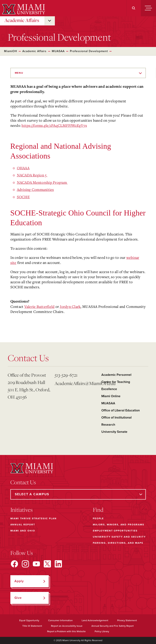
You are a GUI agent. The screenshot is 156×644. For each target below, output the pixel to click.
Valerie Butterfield (40, 306)
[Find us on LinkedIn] (58, 564)
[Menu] (148, 8)
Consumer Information (60, 620)
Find (98, 510)
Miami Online (111, 396)
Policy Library (102, 631)
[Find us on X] (47, 564)
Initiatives (22, 510)
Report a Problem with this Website (66, 631)
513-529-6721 (66, 375)
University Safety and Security (119, 537)
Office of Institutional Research (116, 421)
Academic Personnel (116, 375)
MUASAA (58, 51)
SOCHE (23, 197)
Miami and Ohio (23, 531)
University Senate (114, 432)
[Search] (134, 8)
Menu (19, 73)
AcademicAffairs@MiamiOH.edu (76, 383)
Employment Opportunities (115, 531)
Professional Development (89, 51)
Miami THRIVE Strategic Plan (34, 518)
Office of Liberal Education (121, 410)
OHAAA (23, 168)
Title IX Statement (32, 626)
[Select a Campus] (78, 494)
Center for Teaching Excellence (116, 385)
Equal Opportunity (29, 620)
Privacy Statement (127, 620)
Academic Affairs (22, 20)
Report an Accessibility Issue (67, 626)
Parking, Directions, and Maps (118, 543)
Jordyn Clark (70, 306)
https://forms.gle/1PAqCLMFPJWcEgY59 (54, 125)
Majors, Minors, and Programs (119, 525)
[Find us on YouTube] (36, 564)
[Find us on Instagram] (25, 564)
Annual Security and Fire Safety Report (113, 626)
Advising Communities (35, 189)
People (98, 518)
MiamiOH (11, 51)
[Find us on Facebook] (14, 564)
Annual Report (23, 525)
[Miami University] (23, 9)
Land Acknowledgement (95, 620)
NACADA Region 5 (32, 175)
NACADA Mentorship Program (42, 182)
